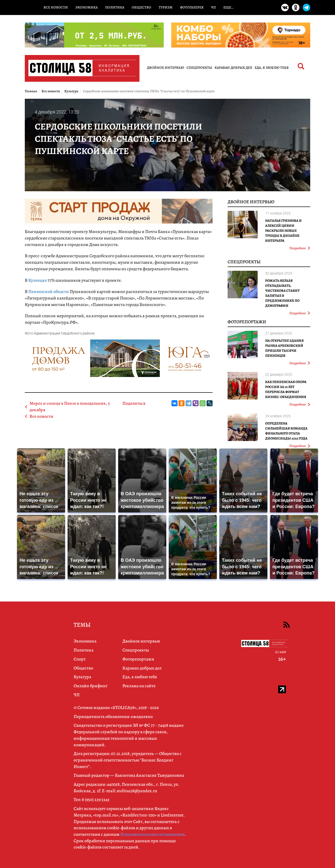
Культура (82, 677)
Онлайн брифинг (91, 686)
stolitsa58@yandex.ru (137, 791)
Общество (141, 7)
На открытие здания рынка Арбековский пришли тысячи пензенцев (284, 348)
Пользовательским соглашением (152, 834)
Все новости (56, 7)
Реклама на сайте (139, 686)
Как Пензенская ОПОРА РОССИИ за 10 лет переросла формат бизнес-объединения (286, 389)
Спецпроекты (199, 68)
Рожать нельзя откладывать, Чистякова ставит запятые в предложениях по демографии (282, 293)
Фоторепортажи (247, 322)
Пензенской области (49, 291)
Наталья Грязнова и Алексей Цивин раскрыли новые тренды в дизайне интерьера (283, 231)
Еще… (228, 7)
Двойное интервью (165, 68)
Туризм (166, 7)
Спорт (80, 659)
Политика (115, 7)
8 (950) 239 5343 (96, 799)
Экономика (87, 7)
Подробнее (300, 248)
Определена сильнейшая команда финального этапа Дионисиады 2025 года (286, 431)
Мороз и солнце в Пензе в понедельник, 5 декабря (70, 406)
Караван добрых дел (233, 68)
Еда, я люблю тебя (272, 68)
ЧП (213, 7)
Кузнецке (38, 280)
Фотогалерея (192, 7)
